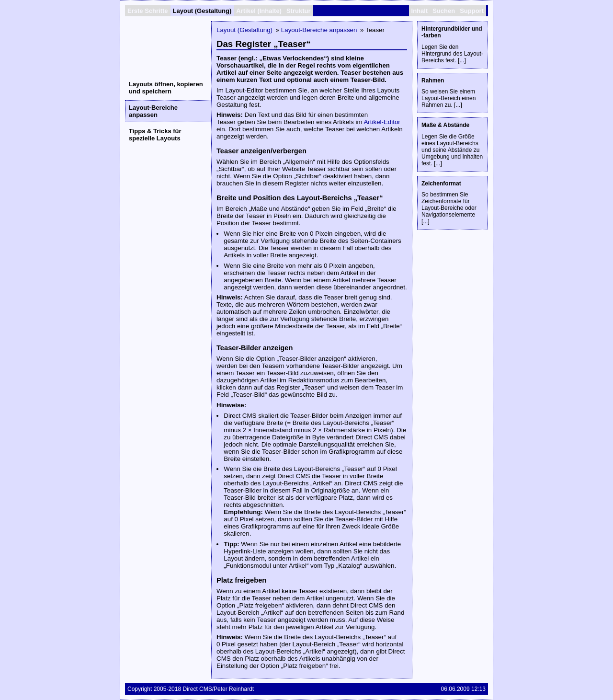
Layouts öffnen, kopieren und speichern (166, 88)
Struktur (299, 11)
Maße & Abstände (445, 125)
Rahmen (433, 80)
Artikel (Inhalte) (259, 11)
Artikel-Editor (382, 122)
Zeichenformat (441, 184)
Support (472, 11)
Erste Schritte (148, 11)
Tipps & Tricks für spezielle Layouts (155, 135)
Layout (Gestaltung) (202, 11)
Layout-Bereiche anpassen (153, 111)
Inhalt (420, 11)
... (462, 60)
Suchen (444, 11)
